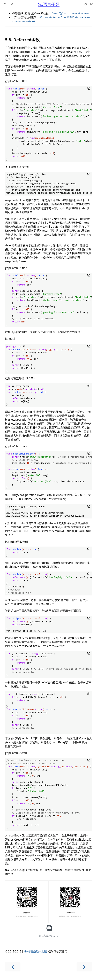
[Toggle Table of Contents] (5, 4)
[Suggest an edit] (92, 4)
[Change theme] (12, 4)
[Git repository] (86, 4)
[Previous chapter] (13, 967)
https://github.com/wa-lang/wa (70, 13)
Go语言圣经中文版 (35, 951)
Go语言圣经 (49, 4)
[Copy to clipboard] (89, 89)
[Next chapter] (84, 967)
